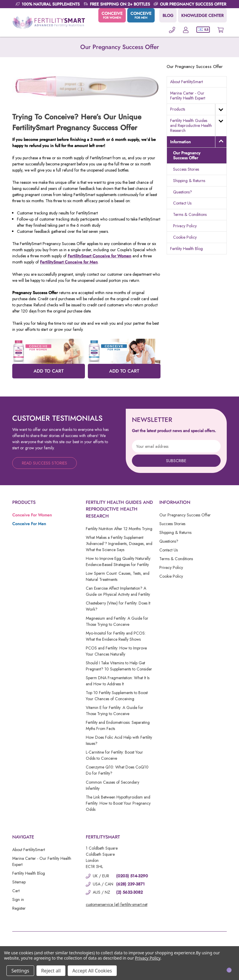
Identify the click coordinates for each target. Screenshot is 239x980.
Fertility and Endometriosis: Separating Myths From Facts (118, 725)
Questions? (183, 192)
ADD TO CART (49, 371)
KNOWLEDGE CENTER (202, 15)
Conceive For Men (29, 524)
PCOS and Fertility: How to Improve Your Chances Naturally (116, 651)
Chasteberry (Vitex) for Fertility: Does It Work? (118, 606)
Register (19, 908)
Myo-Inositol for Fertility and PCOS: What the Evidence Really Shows (116, 636)
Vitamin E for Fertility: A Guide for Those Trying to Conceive (115, 711)
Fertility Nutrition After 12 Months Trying (119, 529)
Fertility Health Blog (186, 249)
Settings (20, 971)
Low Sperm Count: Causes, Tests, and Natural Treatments (118, 576)
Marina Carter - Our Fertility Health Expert (188, 96)
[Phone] (172, 30)
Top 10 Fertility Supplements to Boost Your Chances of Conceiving (117, 696)
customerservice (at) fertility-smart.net (117, 904)
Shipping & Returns (189, 181)
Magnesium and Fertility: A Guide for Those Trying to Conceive (117, 621)
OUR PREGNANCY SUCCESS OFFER (193, 4)
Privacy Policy (185, 226)
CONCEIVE (112, 15)
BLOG (168, 15)
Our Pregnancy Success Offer (187, 155)
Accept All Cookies (92, 971)
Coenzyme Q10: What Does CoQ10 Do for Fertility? (117, 770)
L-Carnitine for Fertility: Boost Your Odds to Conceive (114, 755)
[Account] (186, 30)
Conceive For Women (32, 515)
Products (178, 109)
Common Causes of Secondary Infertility (112, 785)
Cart (16, 891)
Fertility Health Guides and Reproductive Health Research (191, 125)
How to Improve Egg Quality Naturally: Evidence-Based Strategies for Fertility (118, 561)
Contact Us (182, 203)
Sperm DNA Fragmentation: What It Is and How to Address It (118, 681)
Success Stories (186, 169)
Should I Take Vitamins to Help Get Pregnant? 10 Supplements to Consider (119, 666)
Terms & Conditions (190, 214)
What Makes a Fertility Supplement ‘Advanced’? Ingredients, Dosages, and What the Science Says (119, 544)
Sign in (18, 899)
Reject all (51, 971)
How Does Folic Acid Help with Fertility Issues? (119, 740)
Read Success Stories (45, 463)
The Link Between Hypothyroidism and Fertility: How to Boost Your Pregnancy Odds (118, 803)
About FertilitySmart (186, 82)
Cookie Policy (185, 237)
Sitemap (19, 882)
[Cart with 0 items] (220, 30)
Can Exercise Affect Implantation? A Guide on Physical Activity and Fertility (118, 591)
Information (180, 142)
